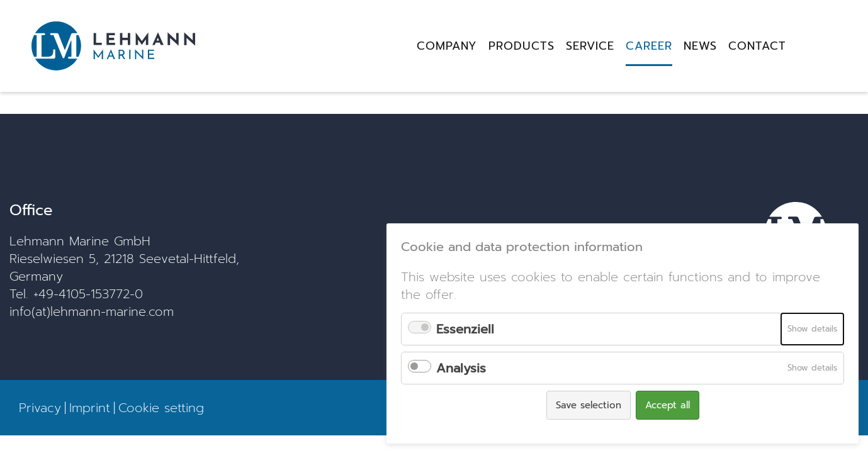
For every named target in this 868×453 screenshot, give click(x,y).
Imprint (90, 408)
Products (521, 46)
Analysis (461, 368)
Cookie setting (161, 408)
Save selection (589, 405)
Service (590, 46)
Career (649, 46)
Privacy (40, 408)
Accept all (668, 405)
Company (447, 46)
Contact (757, 46)
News (700, 46)
